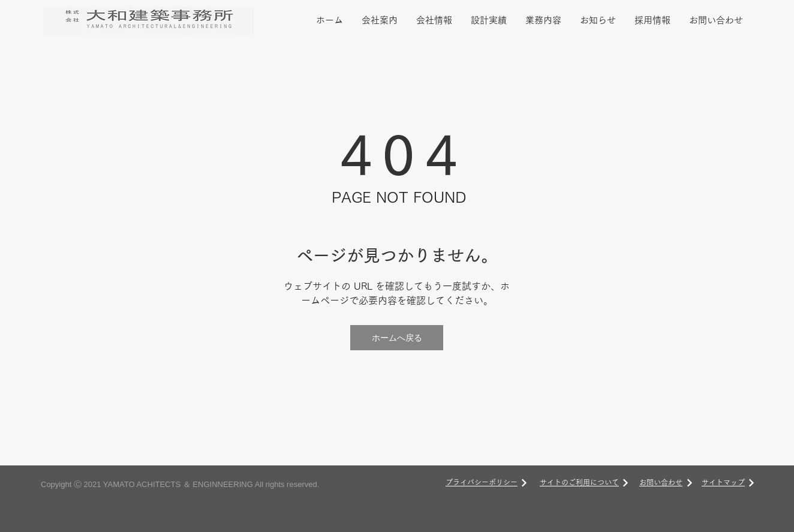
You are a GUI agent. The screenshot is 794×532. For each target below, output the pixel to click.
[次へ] (524, 483)
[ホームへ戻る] (397, 338)
